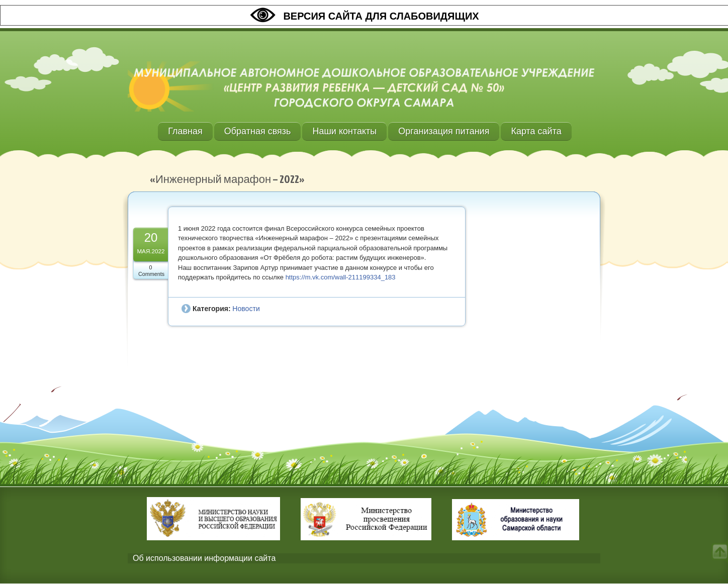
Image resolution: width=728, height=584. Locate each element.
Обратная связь (258, 131)
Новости (246, 309)
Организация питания (444, 131)
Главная (185, 131)
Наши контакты (344, 131)
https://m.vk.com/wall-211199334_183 (341, 277)
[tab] (364, 559)
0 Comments (151, 271)
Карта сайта (536, 131)
